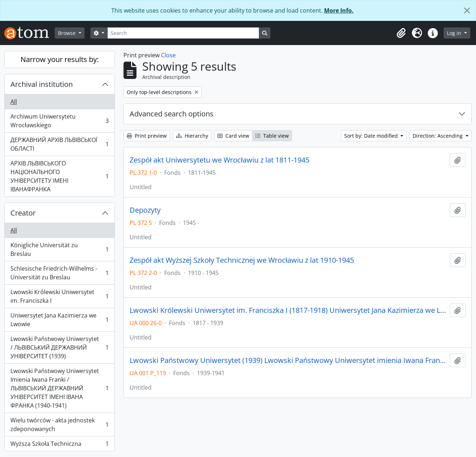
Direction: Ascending (438, 136)
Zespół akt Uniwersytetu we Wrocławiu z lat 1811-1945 (219, 160)
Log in (455, 33)
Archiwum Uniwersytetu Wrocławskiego (59, 121)
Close (168, 55)
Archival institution (42, 84)
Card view (233, 136)
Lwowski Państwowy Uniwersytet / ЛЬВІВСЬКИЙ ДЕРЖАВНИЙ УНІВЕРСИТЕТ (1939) (59, 347)
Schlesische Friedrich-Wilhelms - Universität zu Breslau (59, 273)
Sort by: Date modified (372, 136)
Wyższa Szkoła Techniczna (59, 445)
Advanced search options (172, 114)
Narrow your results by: (60, 59)
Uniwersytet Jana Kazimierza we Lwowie (59, 320)
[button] (401, 33)
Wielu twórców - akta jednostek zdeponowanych (59, 425)
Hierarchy (192, 136)
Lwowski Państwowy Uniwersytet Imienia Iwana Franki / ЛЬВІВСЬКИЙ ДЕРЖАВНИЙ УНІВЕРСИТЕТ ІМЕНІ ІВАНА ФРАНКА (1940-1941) (59, 388)
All (14, 102)
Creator (23, 213)
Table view (272, 136)
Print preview (147, 136)
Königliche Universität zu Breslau (59, 249)
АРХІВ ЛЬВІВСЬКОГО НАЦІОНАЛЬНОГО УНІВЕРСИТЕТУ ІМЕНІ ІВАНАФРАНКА (59, 176)
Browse (68, 33)
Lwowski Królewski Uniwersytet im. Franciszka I (59, 296)
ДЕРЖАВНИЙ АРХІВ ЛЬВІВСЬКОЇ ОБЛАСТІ (59, 144)
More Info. (339, 10)
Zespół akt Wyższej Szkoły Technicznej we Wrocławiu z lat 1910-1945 (242, 260)
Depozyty (145, 210)
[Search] (183, 33)
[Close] (467, 10)
